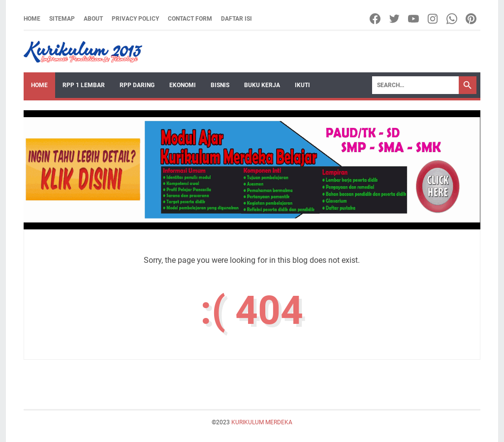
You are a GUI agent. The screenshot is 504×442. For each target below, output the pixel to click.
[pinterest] (472, 19)
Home (32, 19)
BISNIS (220, 85)
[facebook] (376, 19)
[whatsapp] (453, 19)
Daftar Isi (236, 19)
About (93, 19)
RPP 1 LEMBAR (84, 85)
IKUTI (302, 85)
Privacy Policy (135, 19)
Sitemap (62, 19)
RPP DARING (137, 85)
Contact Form (190, 19)
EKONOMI (183, 85)
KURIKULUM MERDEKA (262, 422)
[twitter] (395, 19)
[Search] (415, 85)
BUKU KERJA (262, 85)
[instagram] (433, 19)
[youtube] (414, 19)
